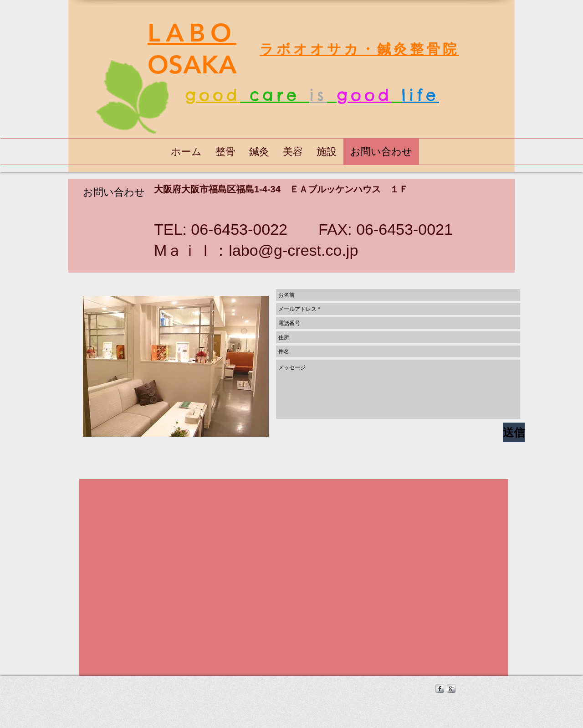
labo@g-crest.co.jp (293, 250)
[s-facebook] (440, 689)
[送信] (514, 432)
